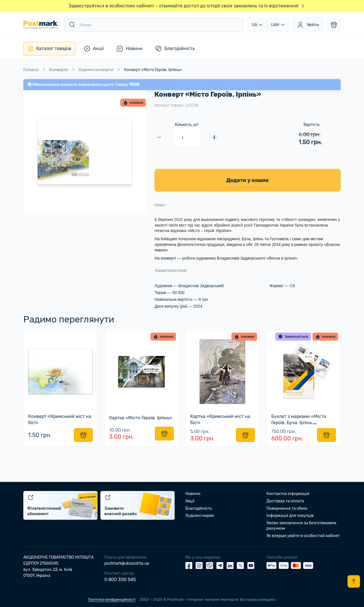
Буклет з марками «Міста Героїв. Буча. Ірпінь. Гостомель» (299, 423)
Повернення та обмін (287, 508)
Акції (190, 501)
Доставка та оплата (285, 501)
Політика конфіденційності (112, 599)
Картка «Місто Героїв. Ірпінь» (141, 418)
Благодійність (199, 508)
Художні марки (200, 516)
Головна (31, 70)
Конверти (59, 70)
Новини (193, 494)
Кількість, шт (187, 125)
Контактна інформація (288, 494)
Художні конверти (96, 70)
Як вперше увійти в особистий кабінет (303, 536)
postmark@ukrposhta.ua (127, 563)
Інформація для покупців (290, 516)
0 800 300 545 (120, 580)
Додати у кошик (248, 180)
